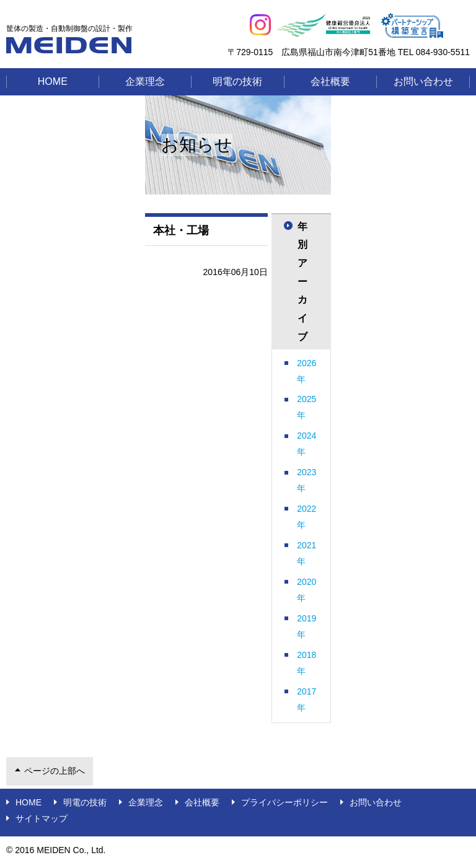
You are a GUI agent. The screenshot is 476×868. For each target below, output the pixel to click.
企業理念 (145, 81)
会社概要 (330, 81)
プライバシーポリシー (284, 802)
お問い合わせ (423, 81)
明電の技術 (237, 81)
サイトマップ (42, 818)
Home (53, 81)
